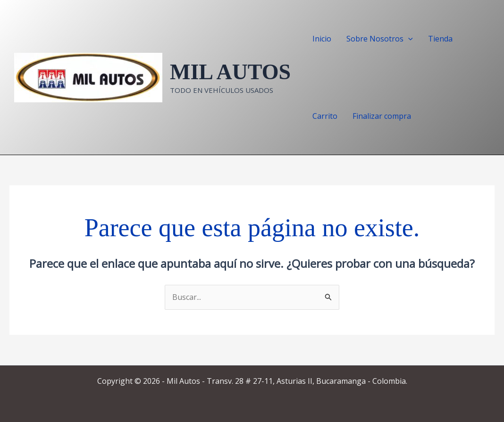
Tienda (440, 39)
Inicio (322, 39)
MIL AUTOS (230, 72)
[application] (408, 39)
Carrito (325, 116)
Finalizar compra (382, 116)
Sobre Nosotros (380, 39)
